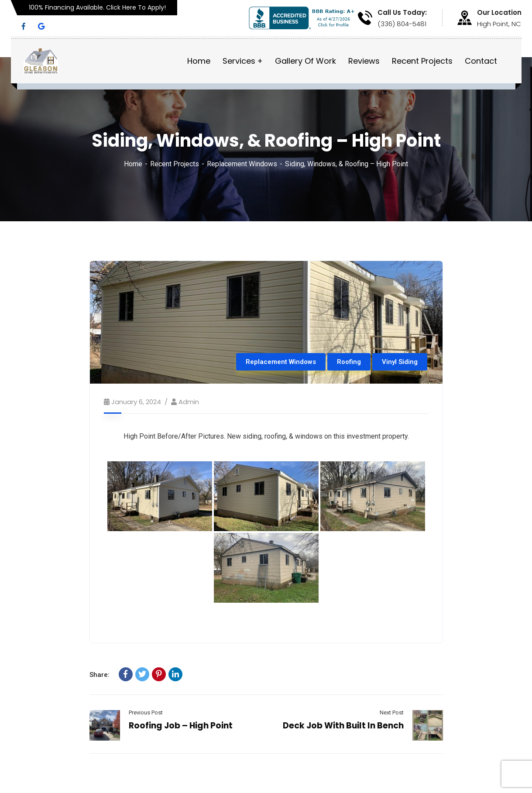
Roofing (349, 362)
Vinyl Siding (400, 362)
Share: (100, 675)
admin (189, 402)
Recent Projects (175, 164)
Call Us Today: (402, 13)
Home (133, 164)
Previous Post (146, 712)
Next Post (392, 712)
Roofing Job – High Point (181, 726)
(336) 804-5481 (402, 24)
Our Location (499, 13)
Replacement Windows (242, 164)
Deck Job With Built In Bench (343, 726)
